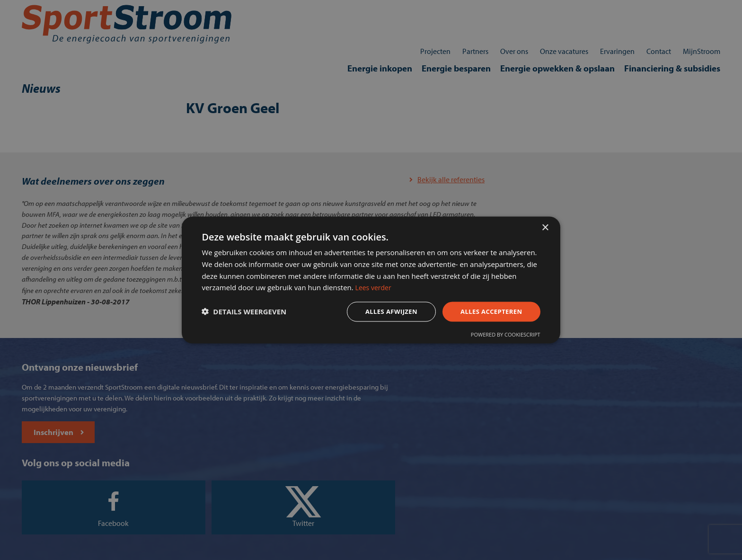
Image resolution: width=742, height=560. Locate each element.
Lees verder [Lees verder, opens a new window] (468, 287)
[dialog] (371, 280)
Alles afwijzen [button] (380, 312)
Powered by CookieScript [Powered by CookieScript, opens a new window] (499, 337)
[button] (250, 313)
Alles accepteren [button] (483, 312)
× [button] (545, 224)
